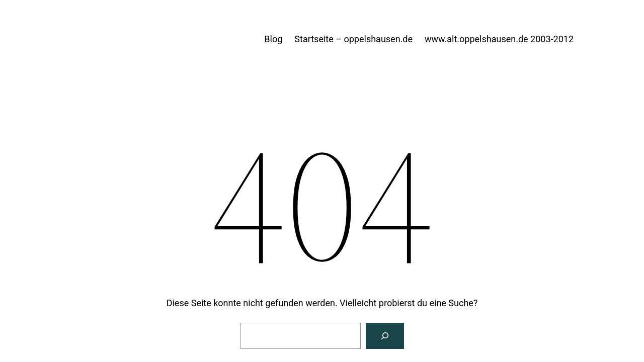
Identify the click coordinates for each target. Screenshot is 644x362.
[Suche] (385, 336)
